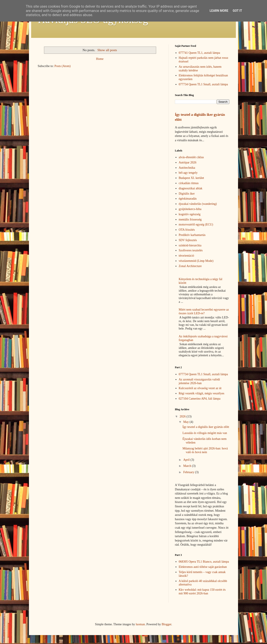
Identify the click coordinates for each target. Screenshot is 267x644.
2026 (183, 416)
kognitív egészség (190, 214)
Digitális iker (187, 194)
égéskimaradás (188, 199)
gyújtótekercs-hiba (190, 209)
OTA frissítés (187, 230)
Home (100, 59)
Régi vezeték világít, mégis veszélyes (202, 393)
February (189, 472)
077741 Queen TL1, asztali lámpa (199, 53)
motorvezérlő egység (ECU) (196, 224)
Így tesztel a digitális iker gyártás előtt (206, 427)
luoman (140, 624)
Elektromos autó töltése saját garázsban (203, 567)
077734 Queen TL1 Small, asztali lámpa (203, 84)
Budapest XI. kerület (191, 178)
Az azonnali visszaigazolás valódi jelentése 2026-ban (199, 381)
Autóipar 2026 (188, 162)
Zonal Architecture (190, 266)
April (187, 460)
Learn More (219, 11)
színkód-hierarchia (190, 245)
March (188, 466)
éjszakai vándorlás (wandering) (198, 204)
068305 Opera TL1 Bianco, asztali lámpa (204, 562)
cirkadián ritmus (189, 183)
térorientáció (187, 256)
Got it (237, 11)
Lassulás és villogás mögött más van (205, 433)
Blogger (166, 624)
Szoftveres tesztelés (191, 250)
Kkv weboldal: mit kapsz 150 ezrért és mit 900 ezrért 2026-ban (202, 592)
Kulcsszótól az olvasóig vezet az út (200, 388)
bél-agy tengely (188, 173)
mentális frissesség (190, 219)
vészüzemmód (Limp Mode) (196, 261)
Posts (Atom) (63, 66)
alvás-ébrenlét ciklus (191, 157)
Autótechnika (187, 168)
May (186, 422)
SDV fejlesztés (188, 240)
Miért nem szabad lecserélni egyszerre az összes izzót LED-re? (204, 311)
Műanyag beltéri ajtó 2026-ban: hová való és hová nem (205, 450)
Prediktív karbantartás (192, 235)
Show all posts (107, 50)
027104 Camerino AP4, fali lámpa (200, 399)
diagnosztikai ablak (191, 188)
